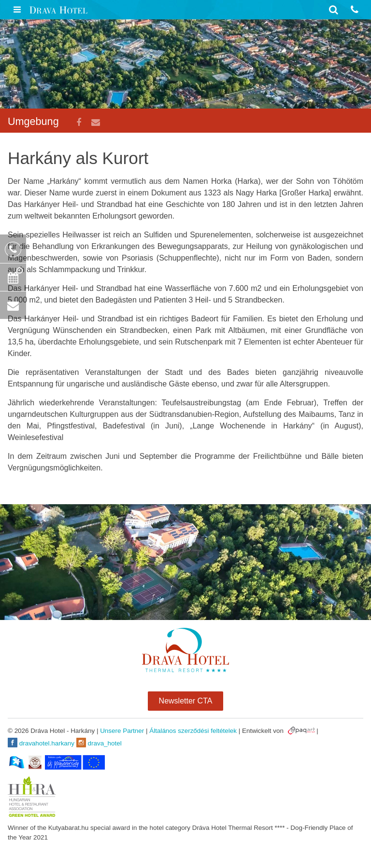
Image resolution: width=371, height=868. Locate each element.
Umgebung (33, 121)
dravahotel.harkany (41, 743)
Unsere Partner (122, 731)
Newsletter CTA (186, 701)
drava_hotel (99, 743)
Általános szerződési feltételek (193, 731)
